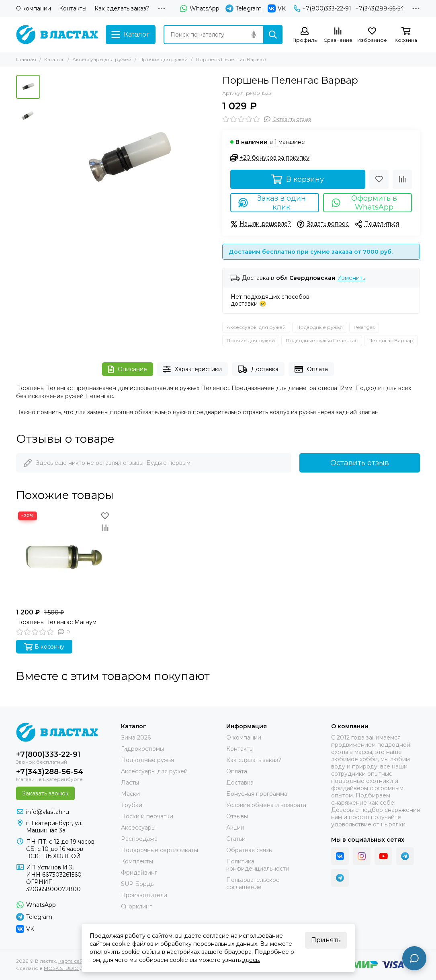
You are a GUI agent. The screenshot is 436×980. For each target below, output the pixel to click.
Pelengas (364, 327)
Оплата (311, 369)
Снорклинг (136, 906)
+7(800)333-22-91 (322, 8)
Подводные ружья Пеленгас (322, 340)
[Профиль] (305, 35)
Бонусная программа (257, 794)
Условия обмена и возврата (266, 805)
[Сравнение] (338, 35)
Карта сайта (73, 961)
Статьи (236, 839)
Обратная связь (249, 850)
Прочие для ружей (164, 59)
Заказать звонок (45, 793)
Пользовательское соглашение (253, 883)
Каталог (54, 59)
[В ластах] (57, 35)
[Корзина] (406, 35)
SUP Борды (138, 884)
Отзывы (237, 816)
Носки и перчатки (147, 816)
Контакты (73, 8)
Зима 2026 (136, 738)
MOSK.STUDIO (61, 968)
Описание (128, 369)
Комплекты (137, 861)
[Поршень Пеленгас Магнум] (63, 557)
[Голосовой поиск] (254, 35)
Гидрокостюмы (142, 749)
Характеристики (192, 369)
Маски (130, 794)
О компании (34, 8)
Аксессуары (138, 828)
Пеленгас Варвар (391, 340)
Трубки (132, 805)
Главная (26, 59)
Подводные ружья (320, 327)
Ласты (130, 783)
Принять (326, 940)
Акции (235, 828)
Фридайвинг (139, 873)
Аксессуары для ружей (102, 59)
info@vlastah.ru (48, 812)
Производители (144, 895)
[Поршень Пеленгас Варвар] (129, 160)
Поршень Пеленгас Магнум (56, 622)
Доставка (258, 369)
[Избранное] (372, 35)
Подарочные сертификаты (160, 850)
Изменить (351, 278)
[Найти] (273, 35)
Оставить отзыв (360, 463)
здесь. (251, 960)
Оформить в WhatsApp (364, 203)
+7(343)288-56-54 (380, 8)
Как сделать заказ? (122, 8)
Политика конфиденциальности (258, 865)
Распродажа (139, 839)
